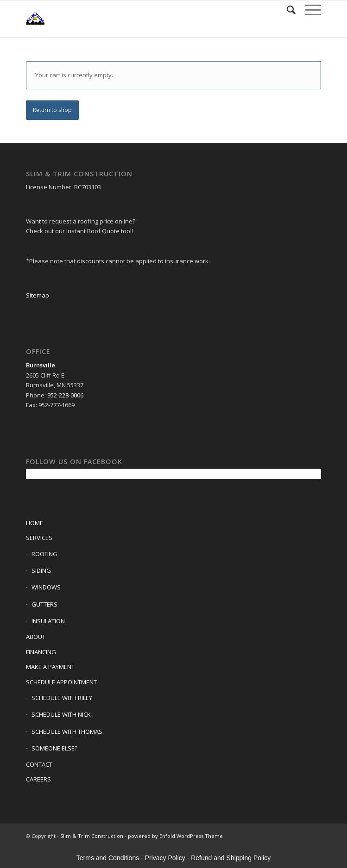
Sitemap (38, 295)
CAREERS (38, 779)
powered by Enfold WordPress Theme (175, 836)
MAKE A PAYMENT (50, 667)
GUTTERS (44, 604)
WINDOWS (46, 587)
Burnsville (41, 365)
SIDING (41, 570)
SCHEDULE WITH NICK (61, 714)
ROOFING (44, 554)
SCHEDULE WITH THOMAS (67, 732)
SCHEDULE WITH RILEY (62, 698)
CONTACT (39, 764)
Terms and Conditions (108, 858)
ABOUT (36, 637)
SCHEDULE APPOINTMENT (61, 682)
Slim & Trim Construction (92, 836)
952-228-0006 (65, 395)
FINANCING (41, 652)
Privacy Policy (165, 858)
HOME (35, 523)
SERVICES (39, 538)
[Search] (287, 10)
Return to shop (52, 110)
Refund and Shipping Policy (231, 858)
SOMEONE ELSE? (54, 748)
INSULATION (48, 621)
